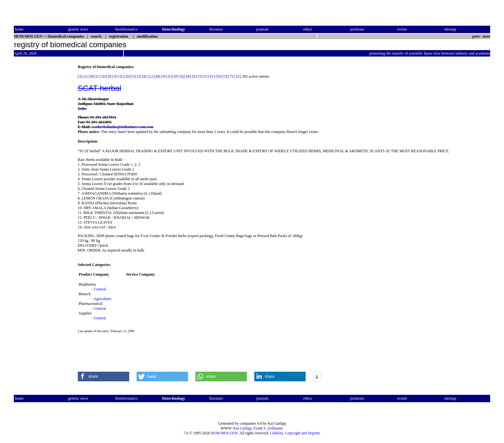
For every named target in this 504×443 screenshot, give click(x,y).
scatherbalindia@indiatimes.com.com (123, 127)
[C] (98, 76)
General (100, 289)
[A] (86, 76)
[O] (170, 76)
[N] (164, 76)
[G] (122, 76)
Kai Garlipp (243, 428)
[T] (200, 76)
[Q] (182, 76)
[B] (92, 76)
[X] (226, 76)
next (486, 36)
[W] (219, 76)
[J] (139, 76)
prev (476, 36)
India (82, 109)
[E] (110, 76)
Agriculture (102, 299)
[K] (145, 76)
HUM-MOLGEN (224, 433)
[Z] (239, 76)
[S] (195, 76)
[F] (116, 76)
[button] (104, 377)
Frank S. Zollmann (268, 428)
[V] (213, 76)
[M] (157, 76)
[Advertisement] (41, 161)
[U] (207, 76)
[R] (189, 76)
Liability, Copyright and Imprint (295, 433)
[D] (104, 76)
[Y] (233, 76)
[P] (176, 76)
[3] (80, 76)
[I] (134, 76)
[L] (151, 76)
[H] (129, 76)
